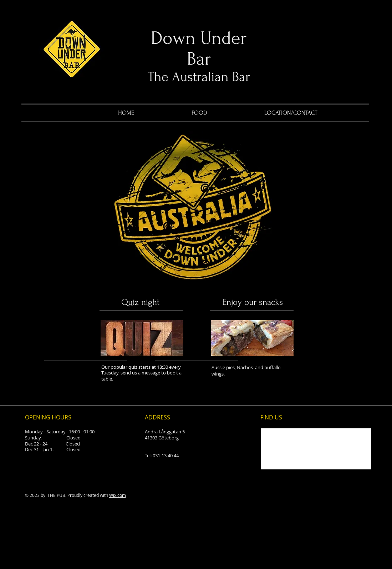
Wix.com (118, 495)
